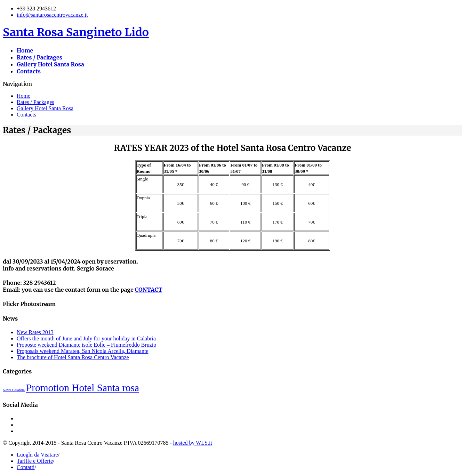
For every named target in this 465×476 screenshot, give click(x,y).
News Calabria (14, 390)
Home (23, 96)
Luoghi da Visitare (37, 455)
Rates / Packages (35, 102)
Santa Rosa (76, 32)
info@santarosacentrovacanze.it (52, 15)
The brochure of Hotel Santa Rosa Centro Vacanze (73, 357)
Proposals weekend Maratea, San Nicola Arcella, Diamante (83, 351)
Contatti (26, 467)
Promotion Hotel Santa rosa (83, 388)
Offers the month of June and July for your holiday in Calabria (86, 338)
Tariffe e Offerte (35, 461)
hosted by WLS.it (193, 443)
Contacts (26, 115)
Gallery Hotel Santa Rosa (45, 108)
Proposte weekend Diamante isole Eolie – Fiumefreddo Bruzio (86, 345)
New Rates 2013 (35, 332)
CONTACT (149, 290)
